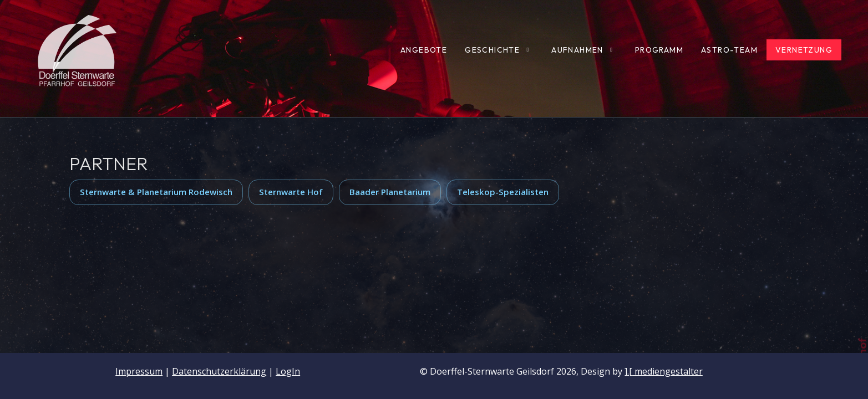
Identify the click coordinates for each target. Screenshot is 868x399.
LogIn (288, 371)
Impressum (139, 371)
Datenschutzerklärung (219, 371)
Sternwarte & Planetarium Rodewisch (156, 192)
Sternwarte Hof (291, 192)
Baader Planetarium (390, 192)
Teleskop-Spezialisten (503, 192)
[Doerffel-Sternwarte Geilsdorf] (78, 50)
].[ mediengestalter (664, 371)
